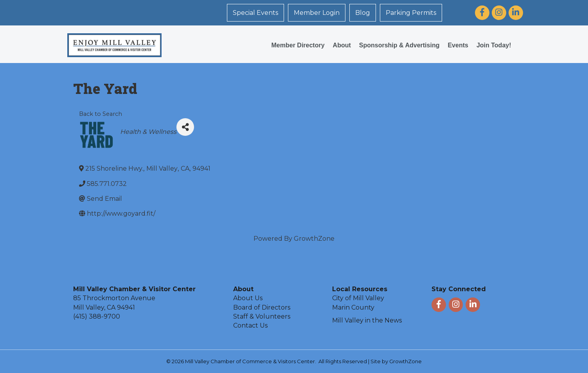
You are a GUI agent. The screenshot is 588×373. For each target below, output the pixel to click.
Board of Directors (262, 307)
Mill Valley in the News (367, 320)
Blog (363, 13)
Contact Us (250, 325)
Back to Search (101, 114)
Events (458, 45)
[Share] (185, 127)
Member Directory (298, 45)
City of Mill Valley (358, 298)
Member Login (317, 13)
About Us (248, 298)
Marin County (353, 307)
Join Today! (494, 45)
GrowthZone (314, 239)
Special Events (255, 13)
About (342, 45)
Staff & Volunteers (262, 316)
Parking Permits (411, 13)
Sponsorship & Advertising (399, 45)
